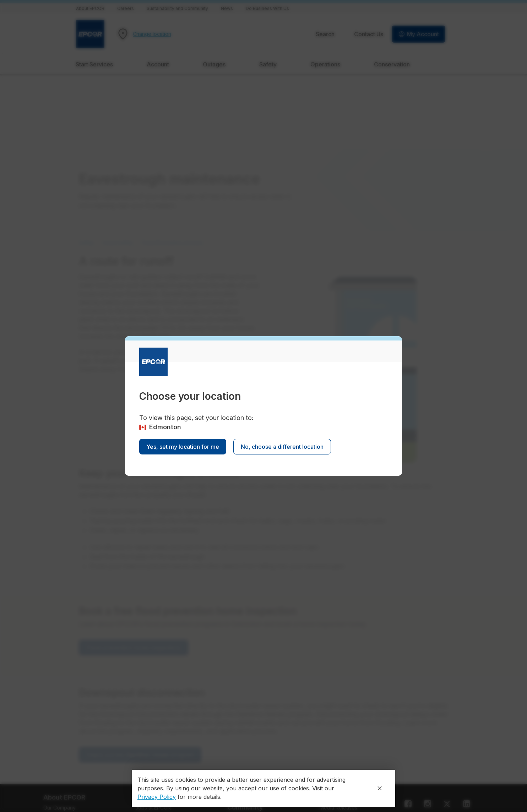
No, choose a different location (282, 447)
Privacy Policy (157, 797)
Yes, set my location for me (183, 447)
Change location (152, 34)
